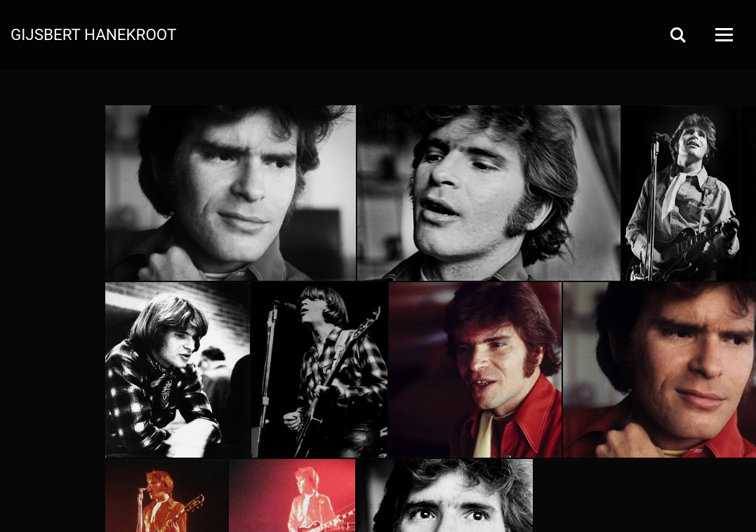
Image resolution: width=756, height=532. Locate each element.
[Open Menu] (723, 35)
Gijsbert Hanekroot (93, 34)
